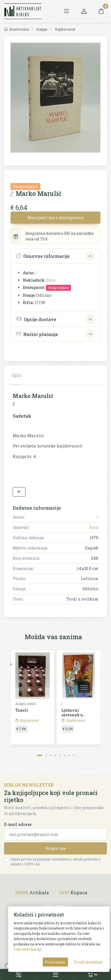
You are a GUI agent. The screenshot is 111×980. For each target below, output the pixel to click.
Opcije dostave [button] (36, 319)
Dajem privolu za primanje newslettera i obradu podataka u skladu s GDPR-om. (56, 862)
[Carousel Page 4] (55, 755)
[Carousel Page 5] (60, 755)
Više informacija (27, 949)
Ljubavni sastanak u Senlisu (72, 715)
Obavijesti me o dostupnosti (56, 217)
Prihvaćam (55, 962)
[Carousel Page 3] (51, 755)
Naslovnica (16, 29)
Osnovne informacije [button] (43, 256)
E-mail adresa (18, 824)
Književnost (65, 29)
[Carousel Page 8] (74, 755)
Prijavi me (56, 848)
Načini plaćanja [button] (37, 334)
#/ (19, 491)
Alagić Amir (26, 704)
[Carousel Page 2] (46, 755)
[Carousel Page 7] (69, 755)
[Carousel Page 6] (65, 755)
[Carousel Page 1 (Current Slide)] (40, 755)
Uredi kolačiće (88, 962)
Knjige (42, 29)
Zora (51, 280)
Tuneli (22, 710)
